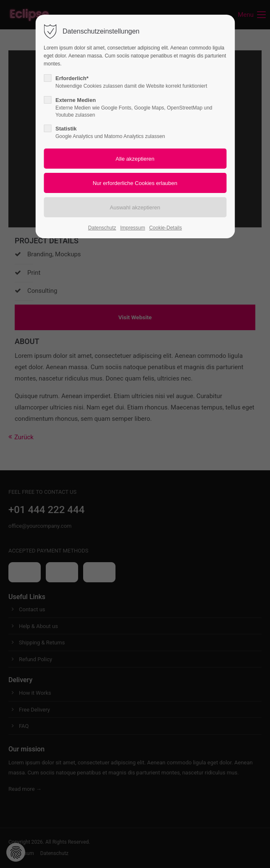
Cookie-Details (165, 228)
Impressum (132, 228)
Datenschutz (102, 228)
